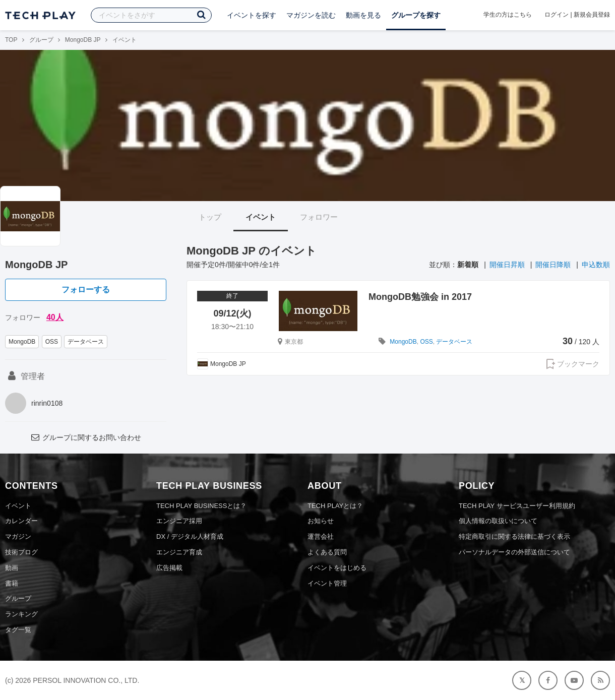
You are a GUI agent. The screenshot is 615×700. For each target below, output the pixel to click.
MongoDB (22, 342)
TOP (11, 40)
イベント (261, 217)
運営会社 (321, 536)
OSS (52, 342)
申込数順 (596, 265)
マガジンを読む (311, 15)
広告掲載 (169, 568)
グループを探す (416, 15)
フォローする (86, 290)
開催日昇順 (507, 265)
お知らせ (321, 521)
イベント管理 (327, 583)
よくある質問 (327, 552)
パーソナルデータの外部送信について (514, 552)
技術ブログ (21, 552)
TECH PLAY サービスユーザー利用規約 (517, 506)
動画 (12, 568)
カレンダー (21, 521)
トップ (210, 217)
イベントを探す (252, 15)
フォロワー (319, 217)
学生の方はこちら (508, 15)
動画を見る (363, 15)
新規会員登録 (592, 15)
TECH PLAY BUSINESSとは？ (201, 506)
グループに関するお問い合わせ (86, 437)
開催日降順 (553, 265)
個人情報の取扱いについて (498, 521)
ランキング (21, 614)
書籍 (12, 583)
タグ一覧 (18, 630)
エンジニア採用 (179, 521)
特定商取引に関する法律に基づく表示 (514, 536)
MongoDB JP (83, 40)
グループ (41, 40)
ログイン (557, 15)
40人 (55, 317)
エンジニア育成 (179, 552)
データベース (86, 342)
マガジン (18, 536)
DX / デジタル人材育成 (190, 536)
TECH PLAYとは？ (335, 506)
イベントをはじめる (337, 568)
